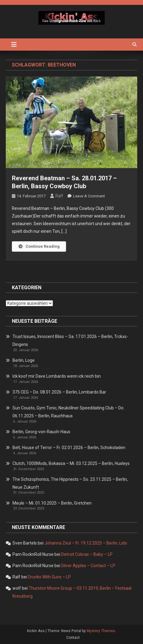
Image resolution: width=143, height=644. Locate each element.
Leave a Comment (89, 196)
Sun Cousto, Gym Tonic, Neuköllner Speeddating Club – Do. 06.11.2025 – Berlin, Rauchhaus (68, 412)
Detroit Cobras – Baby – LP (87, 554)
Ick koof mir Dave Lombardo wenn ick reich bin (57, 376)
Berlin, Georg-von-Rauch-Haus (41, 432)
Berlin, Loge (24, 360)
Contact (73, 638)
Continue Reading (39, 246)
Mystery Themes (101, 631)
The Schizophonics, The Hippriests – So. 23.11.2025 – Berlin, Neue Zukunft (70, 483)
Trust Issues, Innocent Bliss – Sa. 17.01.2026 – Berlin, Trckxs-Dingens (70, 340)
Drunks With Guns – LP (49, 577)
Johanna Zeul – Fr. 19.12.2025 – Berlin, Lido (86, 543)
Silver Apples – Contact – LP (88, 566)
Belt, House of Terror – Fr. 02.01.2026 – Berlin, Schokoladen (69, 448)
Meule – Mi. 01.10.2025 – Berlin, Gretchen (52, 503)
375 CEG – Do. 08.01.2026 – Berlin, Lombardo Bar (59, 392)
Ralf (59, 196)
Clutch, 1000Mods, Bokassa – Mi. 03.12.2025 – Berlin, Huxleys (71, 463)
